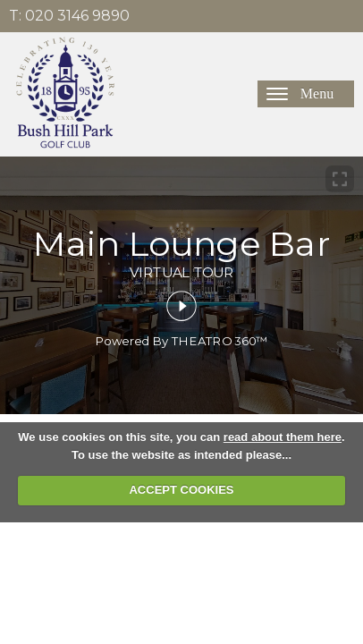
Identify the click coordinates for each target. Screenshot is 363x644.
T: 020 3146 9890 (69, 16)
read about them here (283, 437)
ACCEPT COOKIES (181, 490)
